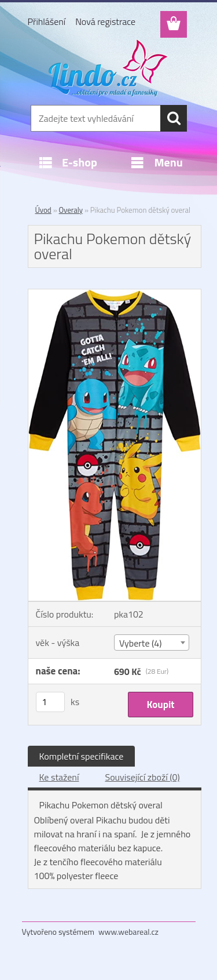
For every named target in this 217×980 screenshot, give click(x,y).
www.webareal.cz (128, 932)
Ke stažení (59, 777)
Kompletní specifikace (82, 756)
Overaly (71, 210)
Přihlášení (47, 21)
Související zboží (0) (142, 777)
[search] (174, 118)
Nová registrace (105, 21)
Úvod (43, 210)
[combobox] (152, 643)
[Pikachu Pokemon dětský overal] (115, 294)
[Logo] (108, 68)
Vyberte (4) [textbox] (141, 643)
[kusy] (50, 702)
